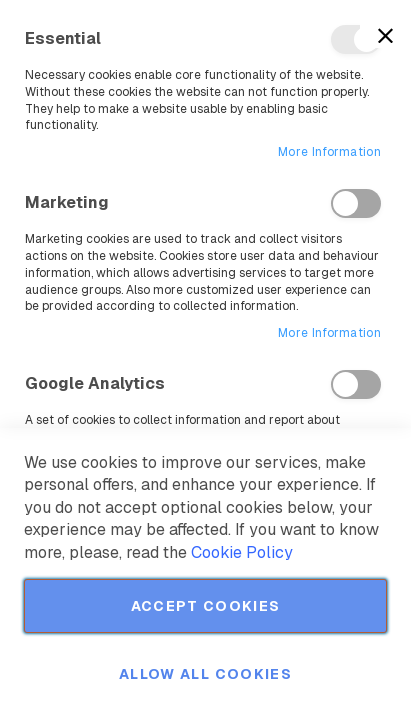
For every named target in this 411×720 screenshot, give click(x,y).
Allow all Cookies (205, 674)
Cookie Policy (242, 552)
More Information (329, 152)
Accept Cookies (206, 606)
